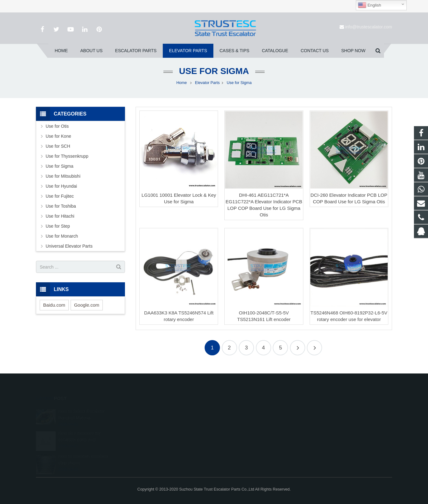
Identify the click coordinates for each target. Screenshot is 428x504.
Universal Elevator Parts (69, 246)
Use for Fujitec (60, 196)
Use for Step (58, 226)
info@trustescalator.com (369, 27)
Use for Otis (57, 126)
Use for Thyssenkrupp (67, 156)
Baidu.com (54, 305)
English (369, 5)
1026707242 (237, 410)
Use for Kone (58, 136)
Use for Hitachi (60, 216)
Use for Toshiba (61, 206)
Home (182, 83)
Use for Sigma (214, 71)
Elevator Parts (207, 83)
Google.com (87, 305)
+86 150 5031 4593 (242, 428)
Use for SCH (58, 146)
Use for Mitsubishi (63, 176)
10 (314, 348)
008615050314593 (242, 419)
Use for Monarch (62, 236)
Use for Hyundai (61, 186)
